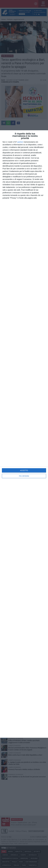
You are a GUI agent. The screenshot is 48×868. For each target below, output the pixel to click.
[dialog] (24, 434)
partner (20, 142)
